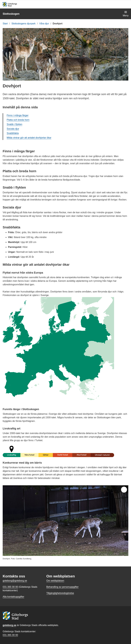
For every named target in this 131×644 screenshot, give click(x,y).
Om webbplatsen (55, 581)
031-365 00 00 (10, 635)
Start (5, 24)
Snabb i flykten (14, 124)
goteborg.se (10, 625)
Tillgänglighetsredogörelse (60, 593)
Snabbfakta (13, 133)
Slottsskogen (11, 14)
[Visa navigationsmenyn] (126, 14)
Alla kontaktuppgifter (13, 597)
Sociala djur (13, 129)
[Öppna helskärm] (124, 490)
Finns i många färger (18, 115)
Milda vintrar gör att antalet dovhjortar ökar (29, 138)
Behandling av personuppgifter (62, 587)
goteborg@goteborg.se (15, 581)
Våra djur (44, 24)
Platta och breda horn (18, 120)
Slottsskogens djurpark (23, 24)
